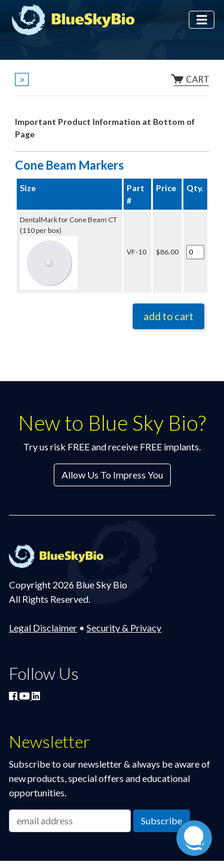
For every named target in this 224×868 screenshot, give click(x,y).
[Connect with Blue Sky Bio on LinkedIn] (36, 696)
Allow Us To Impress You (112, 475)
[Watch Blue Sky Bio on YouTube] (25, 696)
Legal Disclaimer (43, 628)
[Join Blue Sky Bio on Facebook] (14, 696)
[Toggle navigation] (202, 20)
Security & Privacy (124, 628)
